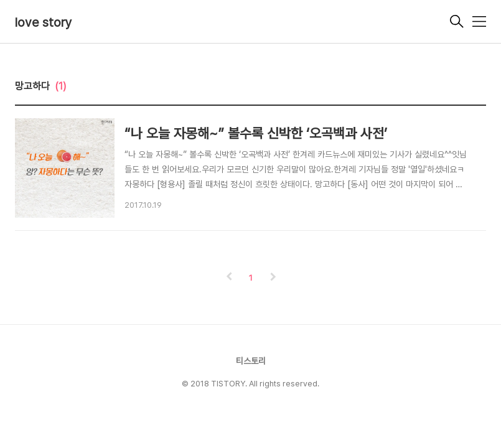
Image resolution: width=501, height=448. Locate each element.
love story (44, 22)
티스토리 (251, 361)
